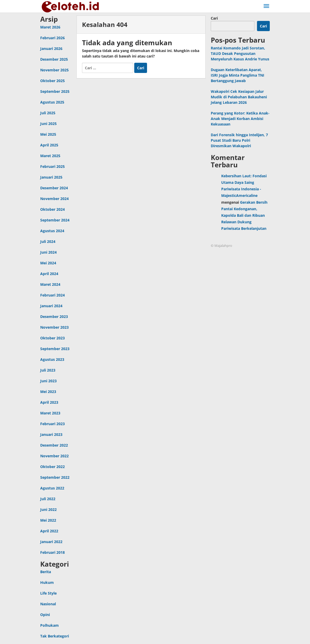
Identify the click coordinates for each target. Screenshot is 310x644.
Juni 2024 (48, 252)
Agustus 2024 (52, 231)
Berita (46, 572)
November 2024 (54, 199)
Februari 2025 (52, 166)
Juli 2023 (48, 370)
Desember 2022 (54, 445)
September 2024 (55, 220)
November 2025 (54, 70)
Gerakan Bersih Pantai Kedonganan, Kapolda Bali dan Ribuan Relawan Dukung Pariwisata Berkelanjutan (244, 215)
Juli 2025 (48, 113)
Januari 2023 (51, 434)
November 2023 (54, 327)
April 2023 (49, 402)
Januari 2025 (51, 177)
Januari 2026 (51, 49)
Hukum (47, 582)
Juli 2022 (48, 499)
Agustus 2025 (52, 102)
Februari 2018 (52, 552)
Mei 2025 (48, 134)
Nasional (48, 604)
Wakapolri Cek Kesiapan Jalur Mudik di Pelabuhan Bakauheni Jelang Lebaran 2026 (239, 97)
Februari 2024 (52, 295)
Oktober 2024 (52, 209)
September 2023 (55, 349)
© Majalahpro (221, 246)
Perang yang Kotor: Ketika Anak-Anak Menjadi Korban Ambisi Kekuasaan (240, 119)
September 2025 (55, 91)
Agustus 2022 (52, 488)
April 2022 (49, 531)
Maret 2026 (50, 27)
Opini (45, 615)
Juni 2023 (48, 381)
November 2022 (54, 456)
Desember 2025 (54, 59)
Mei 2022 (48, 520)
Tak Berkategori (55, 636)
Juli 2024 (48, 241)
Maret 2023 (50, 413)
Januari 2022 (51, 542)
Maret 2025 (50, 156)
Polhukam (49, 625)
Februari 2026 (52, 38)
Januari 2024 (51, 306)
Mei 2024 (48, 263)
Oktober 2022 (52, 467)
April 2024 (49, 274)
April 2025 (49, 145)
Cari (214, 18)
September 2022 (55, 477)
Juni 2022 (48, 509)
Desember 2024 (54, 188)
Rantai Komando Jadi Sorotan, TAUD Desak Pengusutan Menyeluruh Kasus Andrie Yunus (240, 53)
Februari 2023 (52, 424)
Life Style (48, 593)
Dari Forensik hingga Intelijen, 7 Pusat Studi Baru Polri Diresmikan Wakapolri (239, 140)
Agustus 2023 (52, 359)
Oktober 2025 (52, 81)
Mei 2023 (48, 392)
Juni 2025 (48, 124)
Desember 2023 (54, 317)
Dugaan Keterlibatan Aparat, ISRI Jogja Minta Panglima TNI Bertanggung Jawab (238, 75)
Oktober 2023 (52, 338)
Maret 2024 (50, 284)
